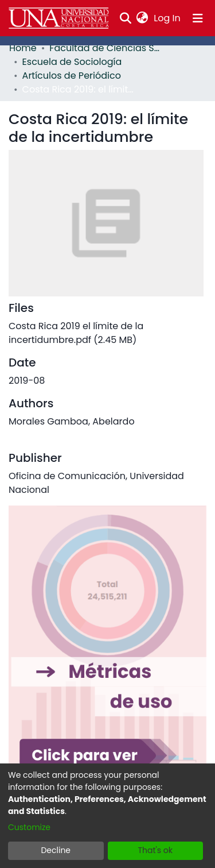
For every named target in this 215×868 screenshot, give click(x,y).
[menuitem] (142, 18)
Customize (29, 827)
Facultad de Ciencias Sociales (107, 48)
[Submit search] (125, 18)
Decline (56, 850)
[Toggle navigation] (198, 18)
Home (23, 48)
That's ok (155, 850)
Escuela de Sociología (72, 62)
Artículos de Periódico (72, 76)
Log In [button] (167, 18)
